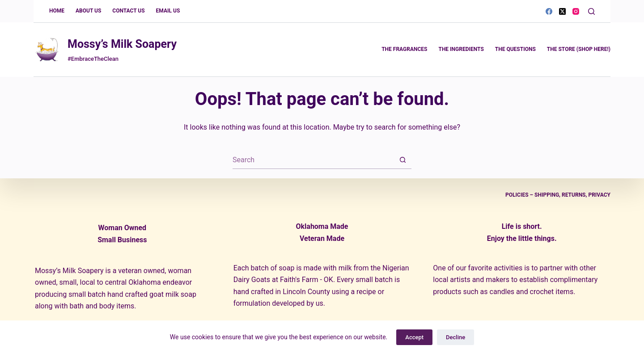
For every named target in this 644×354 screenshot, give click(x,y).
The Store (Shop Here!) (579, 49)
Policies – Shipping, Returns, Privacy (558, 195)
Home (57, 11)
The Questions (515, 49)
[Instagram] (576, 11)
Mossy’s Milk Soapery (122, 44)
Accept (414, 337)
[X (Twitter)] (562, 11)
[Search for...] (313, 160)
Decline (455, 337)
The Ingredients (461, 49)
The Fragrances (404, 49)
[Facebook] (549, 11)
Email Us (168, 11)
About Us (88, 11)
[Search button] (402, 160)
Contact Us (128, 11)
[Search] (591, 11)
